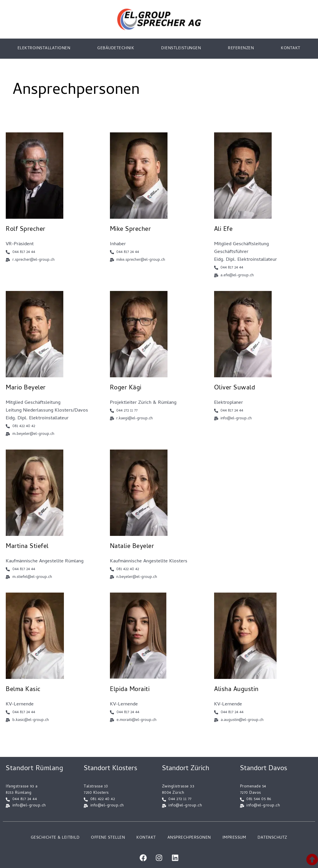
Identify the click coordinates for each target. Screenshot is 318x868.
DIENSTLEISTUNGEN (181, 48)
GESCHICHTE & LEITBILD (55, 838)
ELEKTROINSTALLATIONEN (44, 48)
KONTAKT (291, 48)
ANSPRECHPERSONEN (189, 838)
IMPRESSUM (234, 838)
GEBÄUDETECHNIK (116, 48)
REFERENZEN (241, 48)
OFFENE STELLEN (108, 838)
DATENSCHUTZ (272, 838)
